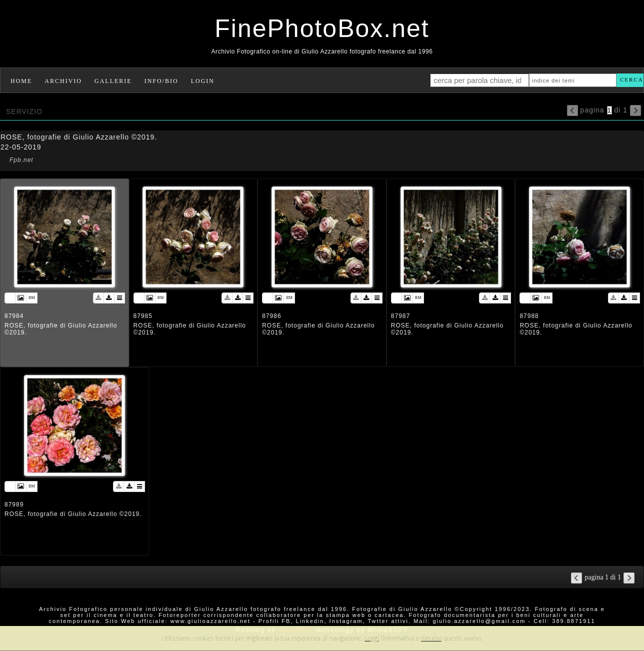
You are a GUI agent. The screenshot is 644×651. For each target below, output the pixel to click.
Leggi (371, 638)
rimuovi (431, 638)
